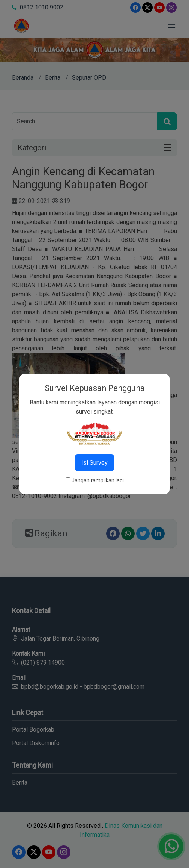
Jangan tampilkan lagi (98, 480)
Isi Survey (94, 463)
